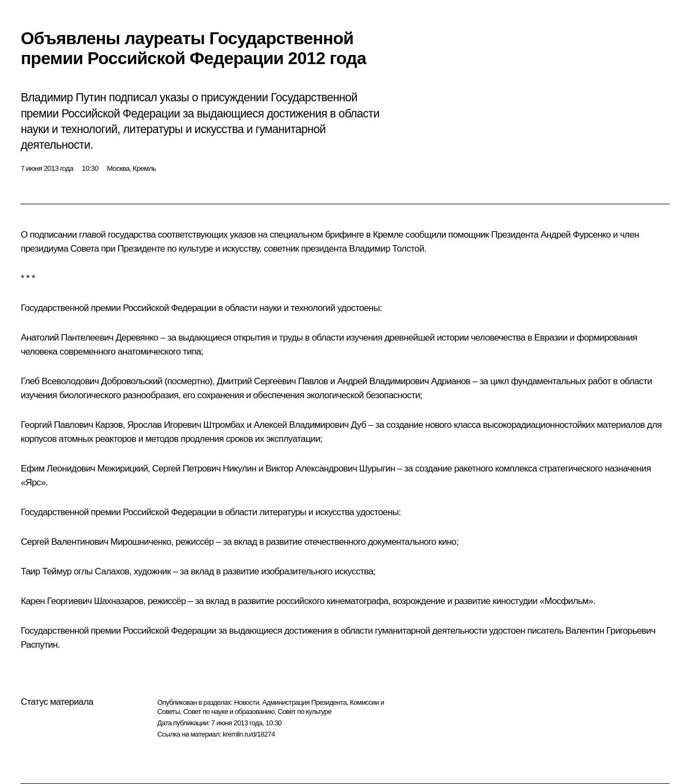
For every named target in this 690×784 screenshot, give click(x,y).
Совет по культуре (305, 712)
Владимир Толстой (387, 249)
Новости (246, 702)
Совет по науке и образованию (229, 712)
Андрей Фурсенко (576, 235)
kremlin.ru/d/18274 (249, 734)
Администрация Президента (304, 702)
